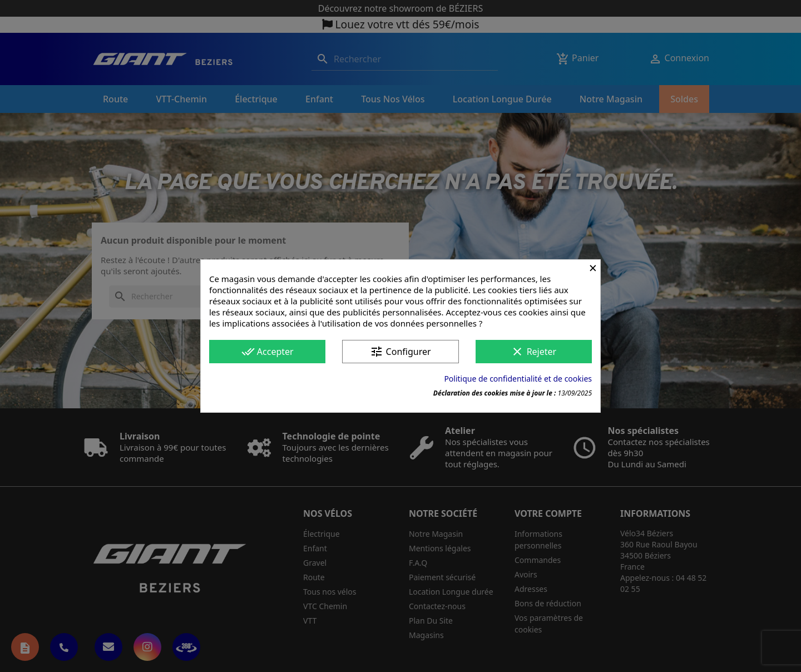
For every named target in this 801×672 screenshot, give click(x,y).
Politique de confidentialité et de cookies (518, 379)
